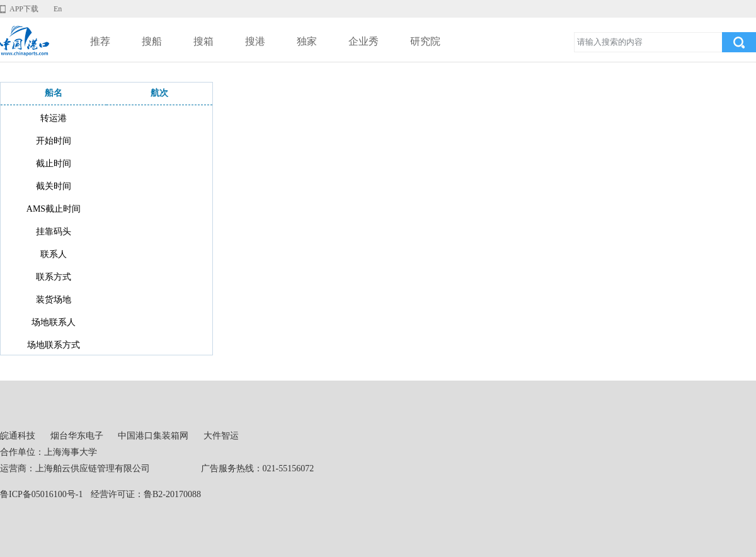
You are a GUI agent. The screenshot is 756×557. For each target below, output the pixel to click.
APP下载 (24, 9)
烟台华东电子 (77, 436)
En (58, 9)
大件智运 (221, 436)
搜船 (152, 41)
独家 (307, 41)
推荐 (100, 41)
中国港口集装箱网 (153, 436)
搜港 (255, 41)
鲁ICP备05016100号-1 (41, 494)
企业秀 (364, 41)
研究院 (425, 41)
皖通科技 (18, 436)
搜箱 (203, 41)
